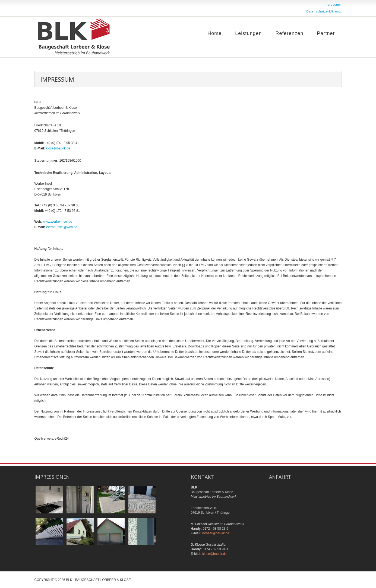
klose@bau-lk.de (58, 148)
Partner (326, 33)
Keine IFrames (305, 506)
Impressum (332, 5)
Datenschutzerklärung (323, 11)
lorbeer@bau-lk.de (216, 533)
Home (214, 33)
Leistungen (248, 33)
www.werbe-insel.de (58, 222)
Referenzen (289, 33)
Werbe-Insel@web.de (61, 227)
